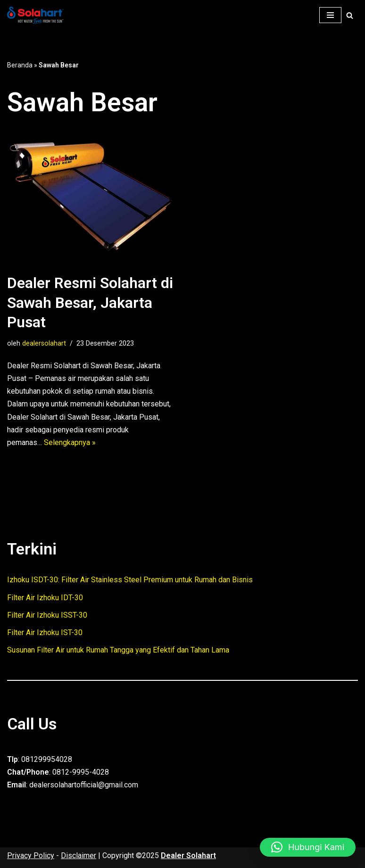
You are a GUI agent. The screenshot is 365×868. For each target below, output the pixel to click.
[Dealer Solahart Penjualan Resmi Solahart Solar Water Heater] (38, 15)
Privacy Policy (31, 856)
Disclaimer (79, 856)
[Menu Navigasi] (330, 15)
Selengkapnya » (70, 442)
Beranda (20, 65)
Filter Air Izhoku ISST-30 (47, 615)
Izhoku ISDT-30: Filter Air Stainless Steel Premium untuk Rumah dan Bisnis (130, 580)
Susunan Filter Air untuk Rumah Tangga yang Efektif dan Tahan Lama (118, 650)
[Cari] (350, 15)
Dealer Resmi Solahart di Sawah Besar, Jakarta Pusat (90, 302)
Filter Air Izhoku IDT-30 (45, 598)
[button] (308, 847)
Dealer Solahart (188, 856)
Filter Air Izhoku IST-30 (45, 632)
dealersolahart (44, 343)
